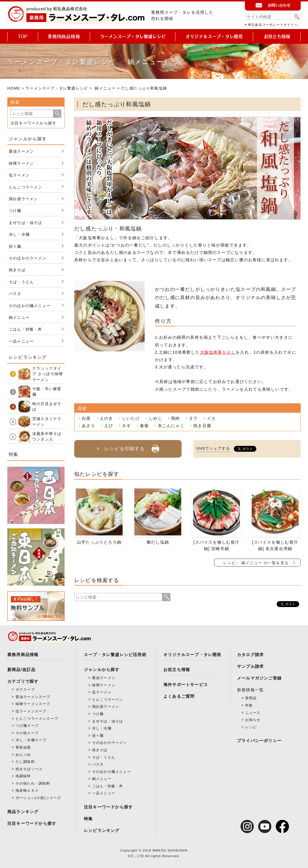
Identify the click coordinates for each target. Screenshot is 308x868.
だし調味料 (25, 762)
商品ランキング (23, 812)
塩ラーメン (19, 175)
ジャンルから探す (102, 670)
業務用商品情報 (23, 655)
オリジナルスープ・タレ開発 (192, 655)
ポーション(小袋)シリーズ (38, 798)
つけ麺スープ (27, 726)
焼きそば (17, 270)
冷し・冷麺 (19, 234)
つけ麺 (15, 211)
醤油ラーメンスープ (33, 697)
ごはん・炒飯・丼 (26, 329)
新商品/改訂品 (21, 670)
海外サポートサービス (186, 685)
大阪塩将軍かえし (218, 352)
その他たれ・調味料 (33, 783)
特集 (88, 819)
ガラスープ (25, 690)
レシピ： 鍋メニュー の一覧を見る (256, 563)
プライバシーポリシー (259, 741)
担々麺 (15, 246)
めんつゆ (23, 755)
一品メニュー (21, 341)
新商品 (251, 698)
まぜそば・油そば (26, 223)
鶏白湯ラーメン (23, 199)
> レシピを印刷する (128, 446)
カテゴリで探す (23, 681)
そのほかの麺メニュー (30, 306)
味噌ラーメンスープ (33, 704)
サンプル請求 (250, 666)
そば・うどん (21, 282)
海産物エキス (27, 791)
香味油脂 (23, 747)
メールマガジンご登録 (259, 678)
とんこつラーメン (26, 187)
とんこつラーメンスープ (37, 719)
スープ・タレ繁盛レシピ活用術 (115, 655)
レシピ (251, 727)
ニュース (253, 713)
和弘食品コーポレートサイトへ (273, 25)
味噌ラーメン (21, 163)
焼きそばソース (29, 769)
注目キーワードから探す (33, 123)
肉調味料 (23, 776)
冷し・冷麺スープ (31, 740)
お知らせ (253, 720)
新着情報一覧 (250, 690)
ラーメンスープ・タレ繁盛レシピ (57, 88)
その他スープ (27, 733)
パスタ (15, 294)
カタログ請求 (250, 655)
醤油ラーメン (21, 151)
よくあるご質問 (179, 696)
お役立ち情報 (177, 670)
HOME (14, 88)
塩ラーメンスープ (31, 711)
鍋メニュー (105, 88)
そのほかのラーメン (28, 258)
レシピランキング (102, 830)
